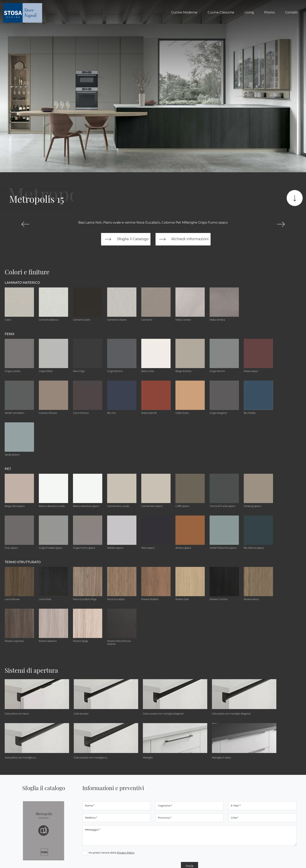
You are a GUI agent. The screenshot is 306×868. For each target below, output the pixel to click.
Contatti (292, 12)
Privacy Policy (126, 853)
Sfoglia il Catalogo (126, 239)
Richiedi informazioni (183, 239)
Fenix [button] (10, 334)
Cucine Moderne (184, 12)
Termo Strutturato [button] (23, 562)
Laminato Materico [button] (22, 283)
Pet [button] (8, 469)
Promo (270, 12)
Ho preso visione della (112, 853)
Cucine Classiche (221, 12)
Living (249, 12)
